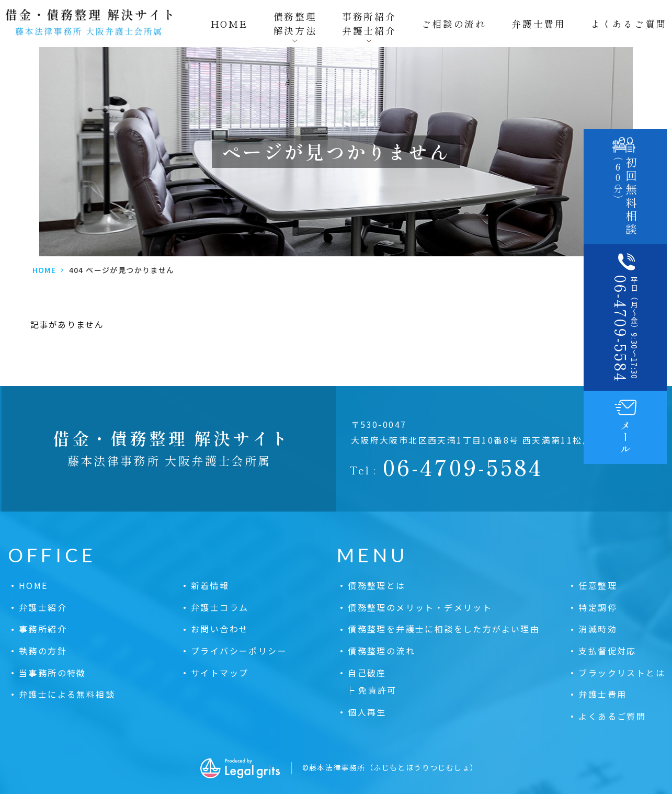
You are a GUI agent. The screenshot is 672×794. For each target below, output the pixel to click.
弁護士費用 (539, 24)
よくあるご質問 (629, 24)
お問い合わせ (220, 629)
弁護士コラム (220, 607)
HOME (230, 24)
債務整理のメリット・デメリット (420, 607)
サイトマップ (220, 673)
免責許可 (378, 690)
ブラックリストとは (622, 673)
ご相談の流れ (454, 24)
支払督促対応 (607, 651)
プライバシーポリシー (239, 651)
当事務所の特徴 (53, 673)
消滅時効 (598, 629)
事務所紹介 (43, 629)
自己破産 (367, 673)
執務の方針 (43, 651)
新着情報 (210, 585)
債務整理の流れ (381, 651)
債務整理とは (377, 585)
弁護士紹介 (43, 607)
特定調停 (598, 607)
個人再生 (367, 712)
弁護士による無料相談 (67, 694)
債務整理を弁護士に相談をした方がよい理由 (444, 629)
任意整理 (598, 585)
